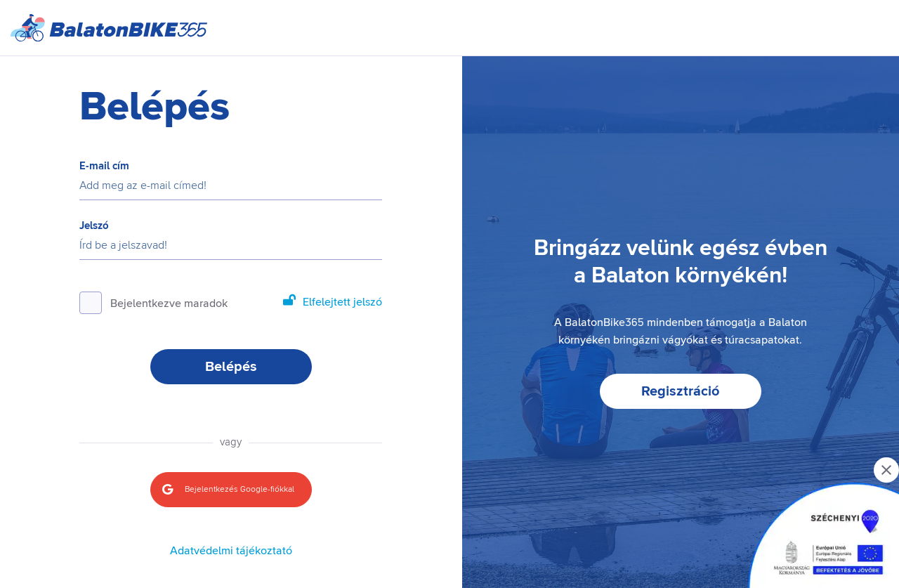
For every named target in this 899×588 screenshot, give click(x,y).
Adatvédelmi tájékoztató (231, 551)
